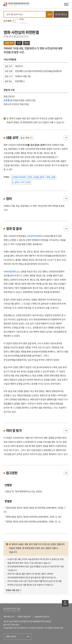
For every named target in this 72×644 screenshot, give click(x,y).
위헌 (28, 182)
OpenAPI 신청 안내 (42, 617)
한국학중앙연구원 (12, 609)
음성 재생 (25, 138)
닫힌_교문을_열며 (36, 177)
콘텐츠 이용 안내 (13, 590)
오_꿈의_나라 (18, 182)
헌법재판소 (13, 272)
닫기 (66, 138)
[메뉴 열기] (66, 4)
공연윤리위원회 (19, 177)
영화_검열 (51, 177)
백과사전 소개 (9, 617)
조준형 (7, 100)
